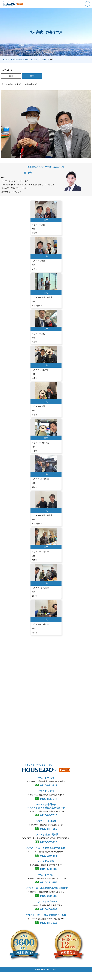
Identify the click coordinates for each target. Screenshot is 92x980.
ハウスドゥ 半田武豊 (46, 821)
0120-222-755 (48, 883)
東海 (44, 59)
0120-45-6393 (48, 909)
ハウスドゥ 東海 (46, 791)
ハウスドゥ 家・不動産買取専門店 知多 (46, 915)
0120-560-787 (48, 869)
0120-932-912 (48, 785)
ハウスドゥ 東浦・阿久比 (46, 835)
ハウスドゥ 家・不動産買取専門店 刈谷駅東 (46, 888)
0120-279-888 (48, 856)
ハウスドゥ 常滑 (46, 861)
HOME (6, 59)
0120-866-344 (48, 799)
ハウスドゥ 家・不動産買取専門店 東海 (46, 848)
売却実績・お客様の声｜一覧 (25, 59)
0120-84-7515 (48, 815)
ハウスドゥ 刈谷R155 (46, 902)
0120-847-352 (48, 829)
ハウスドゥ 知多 (46, 875)
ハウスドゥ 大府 (46, 778)
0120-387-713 (48, 842)
